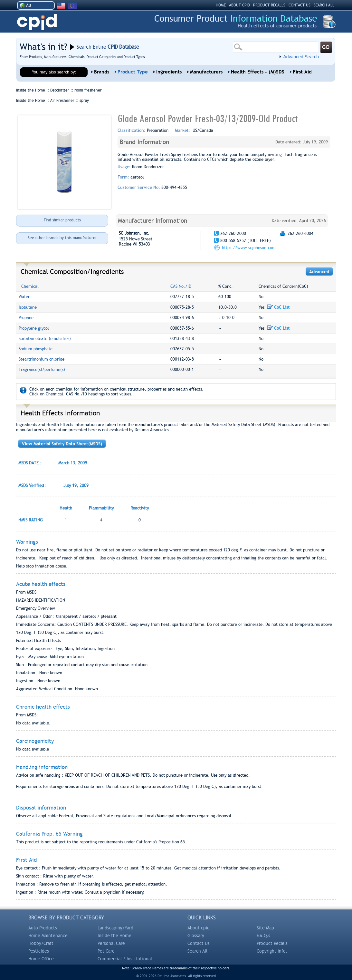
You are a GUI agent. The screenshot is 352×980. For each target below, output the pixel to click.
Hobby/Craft (41, 943)
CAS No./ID (181, 286)
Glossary (196, 936)
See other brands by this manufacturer (62, 238)
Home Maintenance (48, 936)
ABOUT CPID (239, 5)
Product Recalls (272, 943)
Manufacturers (206, 72)
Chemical (30, 286)
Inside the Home (114, 936)
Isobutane (28, 307)
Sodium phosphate (36, 349)
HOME (221, 5)
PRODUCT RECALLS (269, 5)
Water (24, 297)
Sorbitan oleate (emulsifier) (45, 339)
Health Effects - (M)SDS (258, 72)
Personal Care (111, 943)
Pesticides (39, 951)
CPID (37, 22)
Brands (102, 72)
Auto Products (43, 928)
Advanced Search (301, 57)
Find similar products (62, 220)
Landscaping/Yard (115, 928)
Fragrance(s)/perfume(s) (42, 369)
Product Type (133, 72)
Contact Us (199, 943)
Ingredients (169, 72)
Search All (197, 951)
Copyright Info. (272, 951)
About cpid (199, 928)
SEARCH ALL (324, 5)
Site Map (265, 928)
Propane (26, 318)
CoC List (278, 307)
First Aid (302, 72)
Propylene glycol (34, 328)
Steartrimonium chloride (42, 359)
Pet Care (106, 951)
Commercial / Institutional (125, 959)
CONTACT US (300, 5)
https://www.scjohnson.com (249, 248)
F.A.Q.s (263, 936)
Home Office (41, 959)
